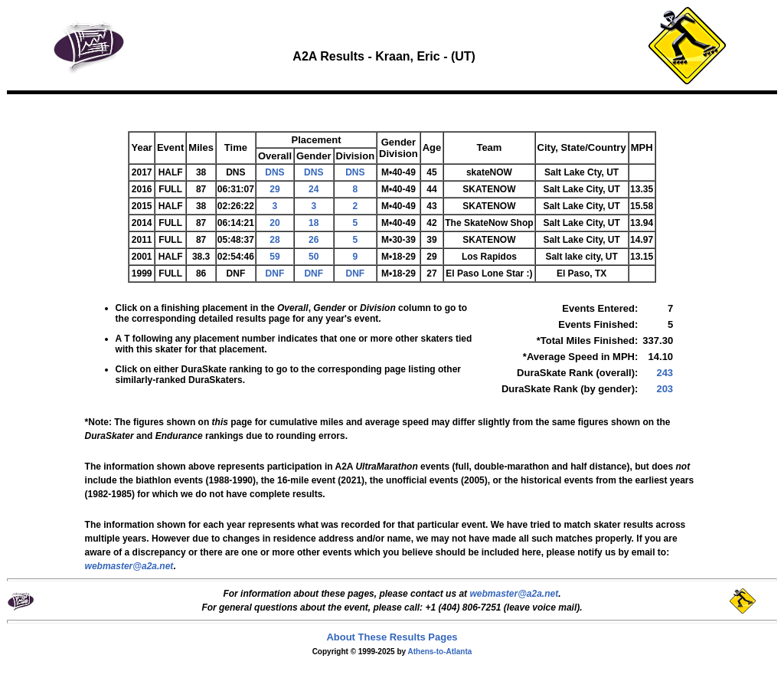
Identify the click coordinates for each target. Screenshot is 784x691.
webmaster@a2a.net (514, 594)
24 (314, 189)
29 (274, 189)
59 (274, 257)
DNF (275, 273)
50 (314, 257)
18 (314, 223)
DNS (274, 172)
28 (274, 240)
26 (314, 240)
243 (665, 373)
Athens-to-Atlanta (439, 652)
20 (274, 223)
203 (665, 389)
